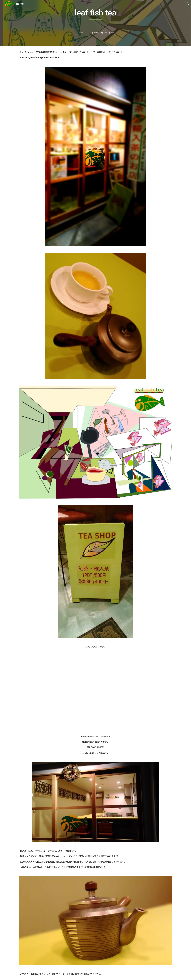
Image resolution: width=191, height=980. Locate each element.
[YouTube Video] (95, 692)
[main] (95, 23)
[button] (188, 4)
